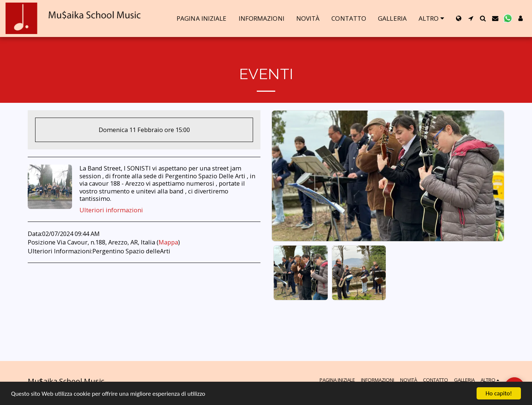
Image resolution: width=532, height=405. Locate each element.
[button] (471, 18)
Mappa (168, 242)
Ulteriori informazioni (111, 210)
